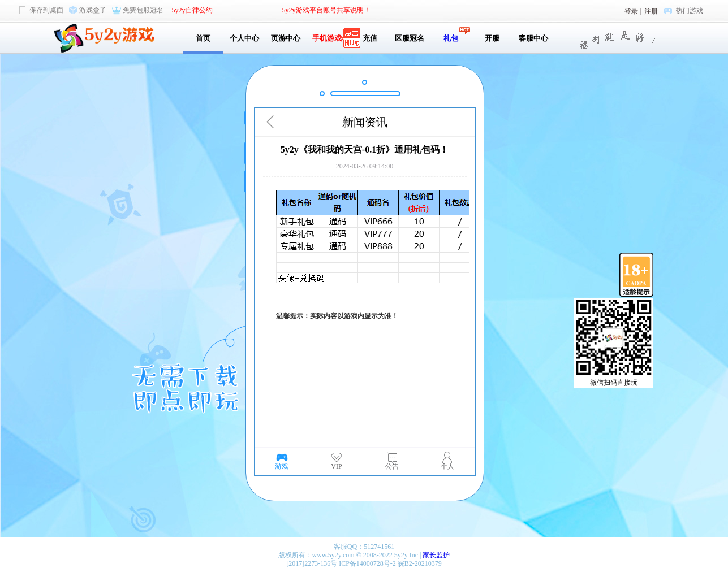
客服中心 (533, 38)
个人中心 (244, 38)
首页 (203, 38)
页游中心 (286, 38)
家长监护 (436, 555)
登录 (631, 11)
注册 (651, 11)
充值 (369, 38)
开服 (492, 38)
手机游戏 (327, 38)
